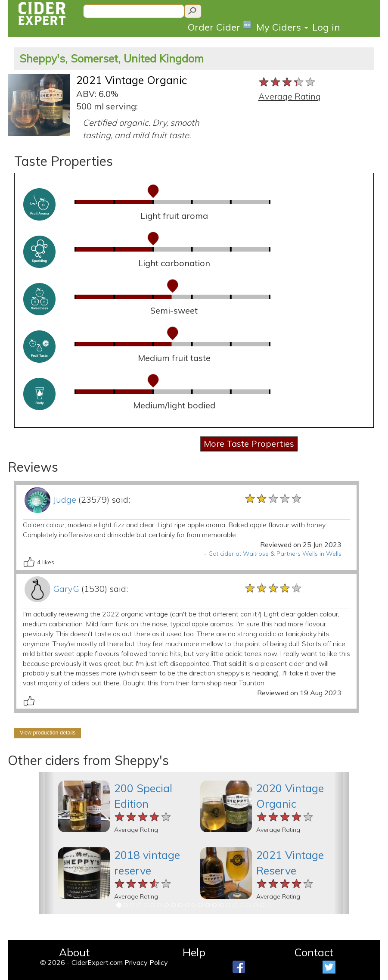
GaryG (66, 589)
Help (194, 952)
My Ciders (282, 27)
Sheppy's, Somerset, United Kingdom (112, 58)
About (74, 952)
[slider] (287, 82)
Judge (65, 499)
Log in (326, 27)
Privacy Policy (146, 962)
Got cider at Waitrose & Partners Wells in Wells (275, 554)
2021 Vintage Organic (132, 80)
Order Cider (220, 26)
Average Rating (290, 96)
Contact (314, 952)
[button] (47, 843)
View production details (48, 733)
